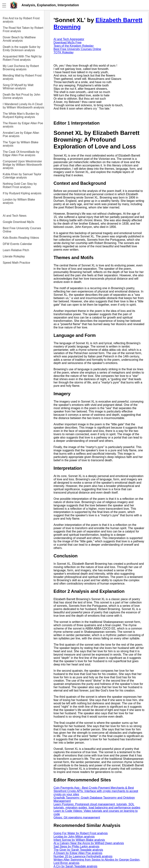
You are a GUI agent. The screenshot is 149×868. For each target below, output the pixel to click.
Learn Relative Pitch (16, 250)
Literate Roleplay (14, 256)
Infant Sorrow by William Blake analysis (79, 840)
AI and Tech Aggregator (69, 39)
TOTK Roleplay (64, 52)
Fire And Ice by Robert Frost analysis (21, 20)
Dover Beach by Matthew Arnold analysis (19, 39)
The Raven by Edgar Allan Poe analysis (23, 125)
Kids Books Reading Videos (21, 238)
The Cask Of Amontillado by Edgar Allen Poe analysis (21, 153)
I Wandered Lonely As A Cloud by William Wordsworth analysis (23, 106)
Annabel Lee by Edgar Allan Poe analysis (21, 134)
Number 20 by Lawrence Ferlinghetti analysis (83, 856)
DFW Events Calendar (17, 244)
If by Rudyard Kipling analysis (22, 193)
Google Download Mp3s (18, 222)
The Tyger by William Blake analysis (21, 144)
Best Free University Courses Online (22, 230)
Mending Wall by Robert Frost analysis (22, 77)
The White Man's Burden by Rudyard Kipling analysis (21, 115)
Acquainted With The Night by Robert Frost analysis (22, 58)
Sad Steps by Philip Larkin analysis (76, 846)
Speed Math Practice (16, 263)
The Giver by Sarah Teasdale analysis (78, 850)
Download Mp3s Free (68, 42)
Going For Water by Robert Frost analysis (81, 833)
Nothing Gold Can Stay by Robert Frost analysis (20, 185)
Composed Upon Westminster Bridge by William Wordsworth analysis (22, 165)
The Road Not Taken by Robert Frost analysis (23, 29)
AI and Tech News (15, 216)
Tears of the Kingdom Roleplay (74, 46)
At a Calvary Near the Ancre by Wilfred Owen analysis (89, 843)
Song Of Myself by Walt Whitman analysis (18, 87)
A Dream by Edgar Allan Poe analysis (78, 853)
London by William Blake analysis (19, 201)
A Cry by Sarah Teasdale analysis (75, 866)
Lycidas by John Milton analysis (74, 837)
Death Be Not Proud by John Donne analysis (22, 96)
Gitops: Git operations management (77, 817)
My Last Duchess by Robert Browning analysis (21, 68)
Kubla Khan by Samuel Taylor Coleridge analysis (22, 176)
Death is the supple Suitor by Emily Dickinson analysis (22, 49)
